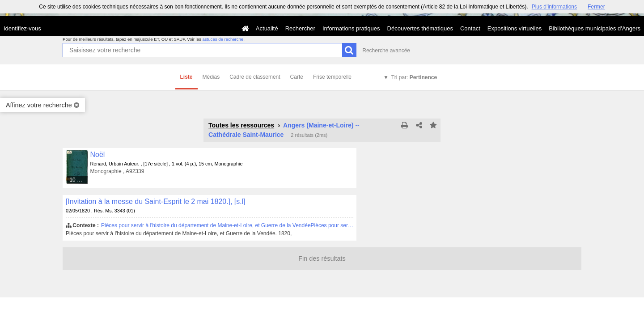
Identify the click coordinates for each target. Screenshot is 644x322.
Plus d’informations (554, 7)
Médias (211, 77)
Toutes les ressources (241, 125)
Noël (98, 155)
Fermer (596, 7)
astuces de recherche (223, 39)
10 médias (79, 180)
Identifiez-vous (22, 28)
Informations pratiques (351, 28)
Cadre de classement (255, 77)
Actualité (267, 28)
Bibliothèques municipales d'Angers (595, 28)
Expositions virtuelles (515, 28)
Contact (470, 28)
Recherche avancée (386, 51)
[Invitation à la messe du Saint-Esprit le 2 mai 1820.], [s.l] (156, 201)
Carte (297, 77)
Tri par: (414, 77)
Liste (186, 77)
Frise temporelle (332, 77)
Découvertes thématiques (420, 28)
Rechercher (300, 28)
